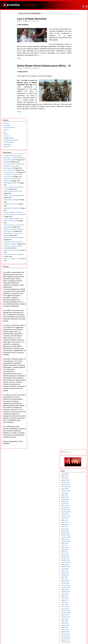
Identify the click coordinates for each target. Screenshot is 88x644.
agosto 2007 (77, 508)
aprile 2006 (76, 542)
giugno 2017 (77, 260)
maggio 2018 (77, 237)
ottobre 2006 (77, 529)
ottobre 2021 (77, 151)
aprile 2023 (76, 113)
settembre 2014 (77, 329)
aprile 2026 (76, 37)
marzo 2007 (76, 518)
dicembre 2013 (77, 348)
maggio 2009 (77, 464)
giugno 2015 (77, 310)
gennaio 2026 (77, 43)
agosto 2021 (77, 155)
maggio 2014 (77, 338)
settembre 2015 (77, 304)
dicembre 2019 (77, 197)
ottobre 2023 (77, 100)
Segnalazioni (7, 41)
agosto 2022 (77, 129)
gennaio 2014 (77, 346)
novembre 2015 (77, 300)
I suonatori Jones (8, 38)
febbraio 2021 (77, 167)
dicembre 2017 (77, 247)
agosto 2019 (77, 205)
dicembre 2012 (77, 373)
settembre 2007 (77, 506)
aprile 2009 (76, 466)
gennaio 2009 (77, 472)
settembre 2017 (77, 254)
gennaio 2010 (77, 447)
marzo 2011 (76, 418)
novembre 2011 (77, 401)
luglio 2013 (76, 359)
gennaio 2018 (77, 245)
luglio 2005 (76, 560)
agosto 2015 (77, 306)
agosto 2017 (77, 256)
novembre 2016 (77, 275)
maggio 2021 (77, 161)
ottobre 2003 (77, 605)
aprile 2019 (76, 214)
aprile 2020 (76, 188)
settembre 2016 (77, 279)
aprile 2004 (76, 592)
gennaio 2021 (77, 169)
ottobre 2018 (77, 226)
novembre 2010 (77, 426)
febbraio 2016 (77, 293)
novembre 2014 (77, 325)
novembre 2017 (77, 249)
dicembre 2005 (77, 550)
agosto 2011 (77, 407)
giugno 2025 (77, 58)
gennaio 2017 (77, 270)
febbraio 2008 (77, 495)
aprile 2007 (76, 516)
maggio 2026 (77, 35)
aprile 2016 (76, 289)
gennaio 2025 (77, 69)
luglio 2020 (76, 182)
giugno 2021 (77, 159)
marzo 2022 (76, 140)
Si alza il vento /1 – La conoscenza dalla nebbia (9, 174)
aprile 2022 (76, 138)
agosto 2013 (77, 357)
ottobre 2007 (77, 504)
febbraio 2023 (77, 117)
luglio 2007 (76, 510)
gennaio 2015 (77, 321)
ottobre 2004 (77, 579)
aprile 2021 (76, 163)
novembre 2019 (77, 199)
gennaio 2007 (77, 523)
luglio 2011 (76, 409)
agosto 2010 (77, 432)
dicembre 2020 (77, 172)
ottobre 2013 (77, 352)
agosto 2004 (77, 584)
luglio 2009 (76, 460)
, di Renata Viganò (8, 214)
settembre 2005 (77, 556)
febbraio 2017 (77, 268)
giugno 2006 (77, 537)
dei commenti (78, 637)
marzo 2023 (76, 115)
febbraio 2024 (77, 92)
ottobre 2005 (77, 554)
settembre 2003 (77, 607)
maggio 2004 (77, 590)
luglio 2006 (76, 535)
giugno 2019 (77, 209)
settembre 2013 (77, 354)
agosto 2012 (77, 382)
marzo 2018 (76, 241)
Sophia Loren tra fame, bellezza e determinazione (8, 182)
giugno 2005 (77, 563)
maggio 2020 (77, 186)
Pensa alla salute (8, 81)
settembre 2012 (77, 380)
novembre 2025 (77, 48)
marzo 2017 (76, 266)
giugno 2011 (77, 411)
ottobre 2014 (77, 327)
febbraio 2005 (77, 571)
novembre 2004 (77, 577)
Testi (5, 26)
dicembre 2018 (77, 222)
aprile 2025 (76, 62)
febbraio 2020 (77, 193)
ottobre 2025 (77, 50)
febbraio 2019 (77, 218)
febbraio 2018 (77, 243)
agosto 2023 (77, 104)
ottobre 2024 (77, 75)
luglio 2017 (76, 258)
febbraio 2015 (77, 319)
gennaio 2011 (77, 422)
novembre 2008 (77, 476)
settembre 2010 (77, 430)
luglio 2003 (76, 611)
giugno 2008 (77, 487)
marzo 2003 (76, 619)
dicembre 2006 (77, 525)
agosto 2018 (77, 230)
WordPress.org (77, 639)
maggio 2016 (77, 287)
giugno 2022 (77, 134)
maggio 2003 (77, 615)
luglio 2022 (76, 132)
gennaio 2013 (77, 371)
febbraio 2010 (77, 445)
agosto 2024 (77, 79)
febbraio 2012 (77, 394)
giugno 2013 (77, 361)
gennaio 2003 (77, 624)
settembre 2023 (77, 102)
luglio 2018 (76, 233)
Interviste (6, 24)
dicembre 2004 (77, 575)
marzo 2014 (76, 342)
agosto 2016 (77, 281)
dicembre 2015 (77, 298)
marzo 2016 (76, 291)
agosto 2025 (77, 54)
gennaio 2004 (77, 598)
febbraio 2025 (77, 66)
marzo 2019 (76, 216)
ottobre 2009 (77, 453)
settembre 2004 (77, 581)
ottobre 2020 (77, 176)
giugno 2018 (77, 235)
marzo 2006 (76, 544)
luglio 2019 (76, 207)
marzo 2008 (76, 493)
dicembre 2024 (77, 71)
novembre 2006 (77, 527)
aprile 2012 (76, 390)
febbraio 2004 (77, 596)
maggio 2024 (77, 85)
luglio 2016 (76, 283)
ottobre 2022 (77, 125)
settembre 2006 (77, 531)
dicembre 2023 (77, 96)
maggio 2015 (77, 312)
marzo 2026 (76, 39)
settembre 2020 (77, 178)
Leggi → (22, 62)
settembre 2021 (77, 153)
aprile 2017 (76, 264)
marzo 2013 (76, 367)
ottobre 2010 (77, 428)
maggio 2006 (77, 539)
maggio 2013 (77, 363)
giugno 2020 (77, 184)
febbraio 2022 (77, 142)
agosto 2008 (77, 483)
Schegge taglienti (8, 32)
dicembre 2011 (77, 399)
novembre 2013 (77, 350)
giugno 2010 (77, 436)
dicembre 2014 (77, 323)
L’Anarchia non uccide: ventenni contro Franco (8, 92)
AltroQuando (7, 43)
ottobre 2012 (77, 378)
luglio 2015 (76, 308)
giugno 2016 (77, 285)
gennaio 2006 (77, 548)
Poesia (5, 28)
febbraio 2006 (77, 546)
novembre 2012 (77, 375)
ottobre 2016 (77, 277)
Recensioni (7, 20)
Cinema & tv (38, 21)
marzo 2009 (76, 468)
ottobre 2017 (77, 251)
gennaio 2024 (77, 94)
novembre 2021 (77, 148)
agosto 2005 (77, 558)
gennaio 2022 (77, 144)
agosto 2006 (77, 533)
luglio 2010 (76, 434)
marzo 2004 (76, 594)
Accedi (75, 633)
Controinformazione (9, 22)
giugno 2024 (77, 83)
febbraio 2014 (77, 344)
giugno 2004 (77, 588)
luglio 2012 (76, 384)
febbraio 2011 (77, 420)
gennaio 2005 (77, 573)
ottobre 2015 (77, 302)
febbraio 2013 (77, 369)
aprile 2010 (76, 441)
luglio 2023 (76, 106)
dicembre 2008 (77, 474)
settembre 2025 (77, 52)
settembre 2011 (77, 405)
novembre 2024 (77, 73)
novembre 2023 (77, 98)
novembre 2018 (77, 224)
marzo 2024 (76, 90)
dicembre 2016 (77, 272)
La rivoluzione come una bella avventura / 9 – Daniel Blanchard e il (9, 56)
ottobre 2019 (77, 201)
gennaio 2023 (77, 119)
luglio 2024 (76, 81)
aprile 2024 (76, 87)
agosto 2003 (77, 609)
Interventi (6, 17)
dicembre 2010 (77, 424)
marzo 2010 (76, 443)
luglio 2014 (76, 333)
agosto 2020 (77, 180)
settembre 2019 (77, 203)
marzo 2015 (76, 317)
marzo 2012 (76, 392)
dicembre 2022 (77, 121)
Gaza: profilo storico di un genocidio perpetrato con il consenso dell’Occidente (9, 73)
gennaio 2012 (77, 396)
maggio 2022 (77, 136)
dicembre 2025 (77, 45)
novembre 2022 (77, 123)
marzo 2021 (76, 165)
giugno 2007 (77, 512)
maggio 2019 (77, 211)
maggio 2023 (77, 111)
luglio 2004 (76, 586)
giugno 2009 (77, 462)
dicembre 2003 (77, 600)
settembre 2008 (77, 481)
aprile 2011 (76, 415)
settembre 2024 (77, 77)
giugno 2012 (77, 386)
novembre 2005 (77, 552)
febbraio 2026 (77, 41)
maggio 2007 (77, 514)
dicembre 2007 (77, 499)
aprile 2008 (76, 491)
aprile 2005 (76, 567)
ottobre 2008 (77, 478)
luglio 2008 (76, 485)
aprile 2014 (76, 340)
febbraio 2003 (77, 621)
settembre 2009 (77, 455)
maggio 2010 (77, 439)
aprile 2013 (76, 365)
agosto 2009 (77, 457)
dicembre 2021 (77, 146)
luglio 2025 (76, 56)
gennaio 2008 (77, 497)
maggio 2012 (77, 388)
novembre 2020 (77, 174)
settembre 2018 (77, 228)
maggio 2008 (77, 489)
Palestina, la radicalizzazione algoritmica (8, 100)
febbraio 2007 (77, 521)
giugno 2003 (77, 613)
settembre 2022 (77, 127)
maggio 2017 (77, 262)
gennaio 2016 (77, 296)
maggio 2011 (77, 413)
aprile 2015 (76, 314)
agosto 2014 (77, 331)
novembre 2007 (77, 502)
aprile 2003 (76, 617)
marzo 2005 (76, 569)
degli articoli (78, 635)
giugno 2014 (77, 336)
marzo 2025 (76, 64)
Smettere (6, 64)
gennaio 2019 (77, 220)
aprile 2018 (76, 239)
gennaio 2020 (77, 195)
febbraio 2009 (77, 470)
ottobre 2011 (77, 403)
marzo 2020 (76, 190)
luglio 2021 (76, 157)
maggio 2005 (77, 565)
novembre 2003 (77, 603)
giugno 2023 (77, 108)
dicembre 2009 (77, 449)
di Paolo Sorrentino (34, 19)
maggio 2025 (77, 60)
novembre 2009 (77, 451)
